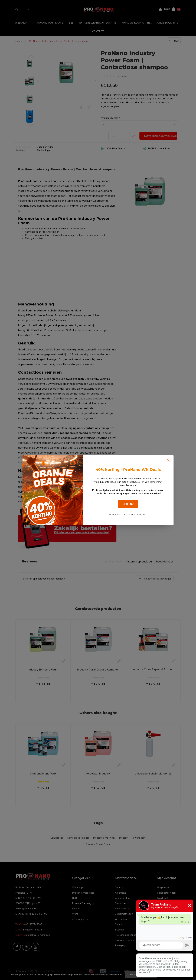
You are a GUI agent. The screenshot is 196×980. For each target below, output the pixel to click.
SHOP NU (128, 504)
